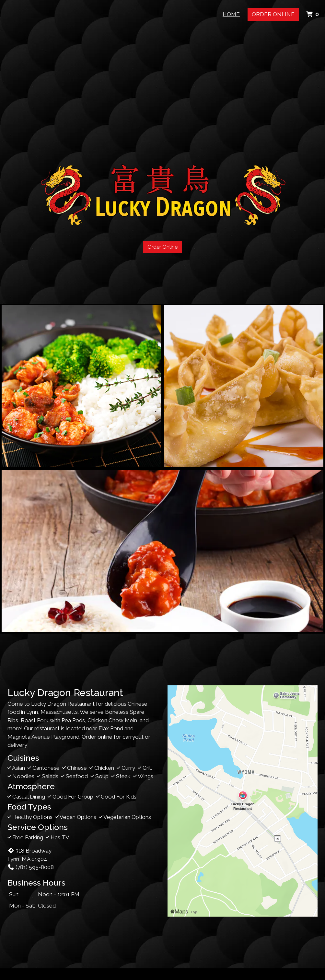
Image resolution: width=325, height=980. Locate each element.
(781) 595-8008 (31, 867)
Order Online (273, 14)
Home (231, 14)
